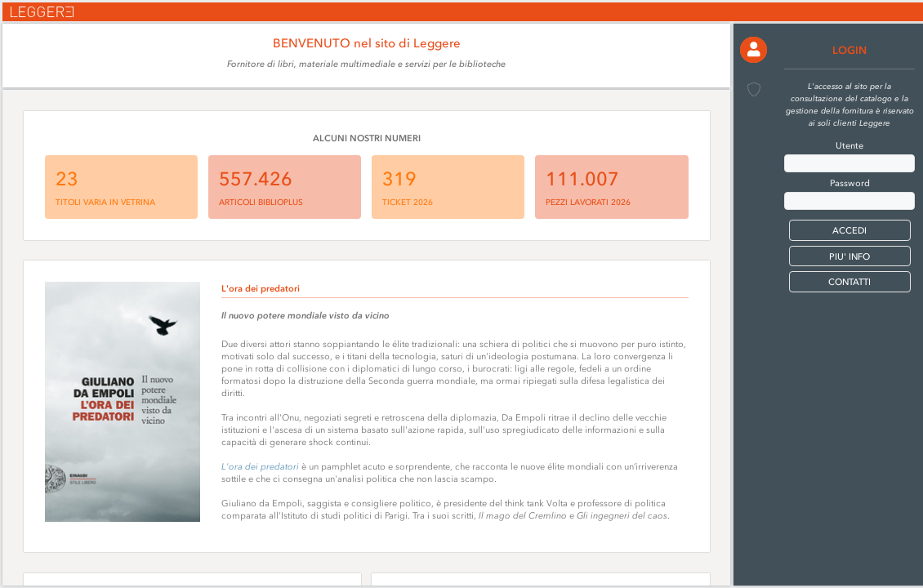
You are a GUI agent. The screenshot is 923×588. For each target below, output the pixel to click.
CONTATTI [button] (849, 282)
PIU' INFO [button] (849, 257)
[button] (753, 50)
